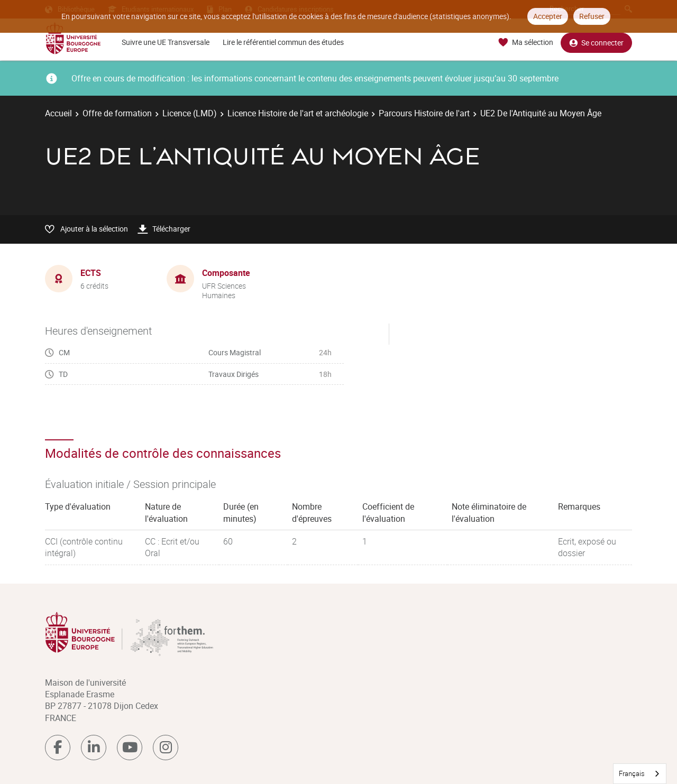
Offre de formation (117, 113)
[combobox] (640, 774)
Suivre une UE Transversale (166, 42)
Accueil (58, 113)
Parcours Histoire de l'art (424, 113)
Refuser (592, 16)
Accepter (548, 16)
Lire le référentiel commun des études (283, 42)
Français (632, 773)
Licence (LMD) (190, 113)
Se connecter (596, 43)
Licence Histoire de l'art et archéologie (298, 113)
